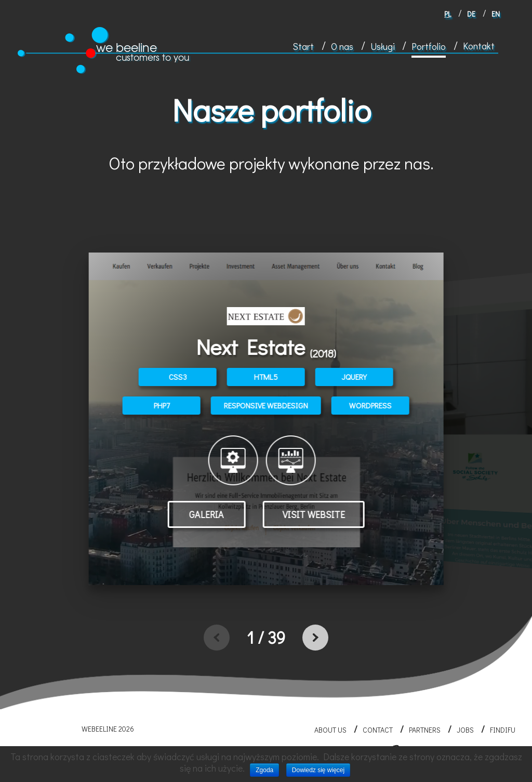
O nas (342, 46)
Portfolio (429, 46)
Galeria (207, 514)
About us (330, 730)
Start (303, 46)
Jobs (465, 730)
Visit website (313, 514)
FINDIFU (503, 730)
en (496, 14)
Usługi (383, 46)
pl (448, 14)
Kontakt (479, 46)
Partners (425, 730)
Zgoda (264, 770)
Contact (378, 730)
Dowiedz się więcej (318, 770)
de (471, 14)
